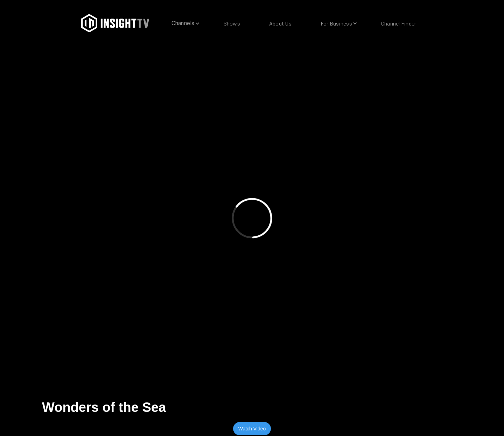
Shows (232, 23)
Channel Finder (399, 23)
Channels (183, 23)
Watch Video (252, 429)
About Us (280, 23)
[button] (183, 23)
